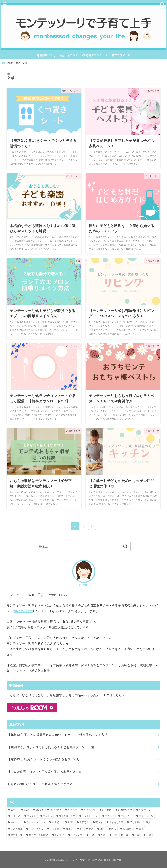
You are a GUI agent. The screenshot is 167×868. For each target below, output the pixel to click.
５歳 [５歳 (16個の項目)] (149, 835)
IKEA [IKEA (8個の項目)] (26, 810)
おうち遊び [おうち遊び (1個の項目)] (55, 810)
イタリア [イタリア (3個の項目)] (15, 816)
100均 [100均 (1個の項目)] (14, 810)
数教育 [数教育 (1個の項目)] (69, 829)
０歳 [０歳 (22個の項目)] (92, 835)
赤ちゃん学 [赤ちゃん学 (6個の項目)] (77, 835)
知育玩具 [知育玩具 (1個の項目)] (127, 829)
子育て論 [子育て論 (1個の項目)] (54, 829)
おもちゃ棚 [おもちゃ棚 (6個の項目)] (90, 810)
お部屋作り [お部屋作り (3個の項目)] (145, 810)
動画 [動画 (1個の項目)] (71, 822)
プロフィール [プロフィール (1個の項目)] (146, 816)
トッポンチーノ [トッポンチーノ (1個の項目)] (90, 816)
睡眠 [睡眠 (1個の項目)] (114, 829)
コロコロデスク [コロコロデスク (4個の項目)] (67, 816)
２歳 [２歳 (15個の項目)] (115, 835)
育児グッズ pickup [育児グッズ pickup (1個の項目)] (39, 835)
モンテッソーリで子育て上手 (81, 860)
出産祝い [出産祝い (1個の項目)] (57, 822)
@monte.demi (23, 611)
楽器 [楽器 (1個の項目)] (91, 829)
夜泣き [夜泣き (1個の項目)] (99, 822)
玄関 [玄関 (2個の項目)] (102, 829)
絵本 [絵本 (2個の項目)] (141, 829)
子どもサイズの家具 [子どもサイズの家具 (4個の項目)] (140, 822)
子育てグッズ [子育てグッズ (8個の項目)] (36, 829)
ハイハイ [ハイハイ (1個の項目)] (109, 816)
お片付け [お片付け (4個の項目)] (107, 810)
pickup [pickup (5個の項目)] (39, 810)
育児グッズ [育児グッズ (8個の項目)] (17, 835)
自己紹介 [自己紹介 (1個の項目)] (60, 835)
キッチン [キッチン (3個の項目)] (31, 816)
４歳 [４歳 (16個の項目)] (137, 835)
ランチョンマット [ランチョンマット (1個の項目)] (36, 822)
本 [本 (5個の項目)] (81, 829)
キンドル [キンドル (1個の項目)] (47, 816)
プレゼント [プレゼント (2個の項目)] (127, 816)
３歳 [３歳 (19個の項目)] (126, 835)
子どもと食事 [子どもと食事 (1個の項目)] (116, 822)
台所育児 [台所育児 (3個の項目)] (84, 822)
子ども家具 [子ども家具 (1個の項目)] (17, 829)
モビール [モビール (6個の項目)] (15, 822)
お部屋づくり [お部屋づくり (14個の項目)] (125, 810)
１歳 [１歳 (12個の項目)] (103, 835)
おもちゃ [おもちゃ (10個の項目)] (73, 810)
